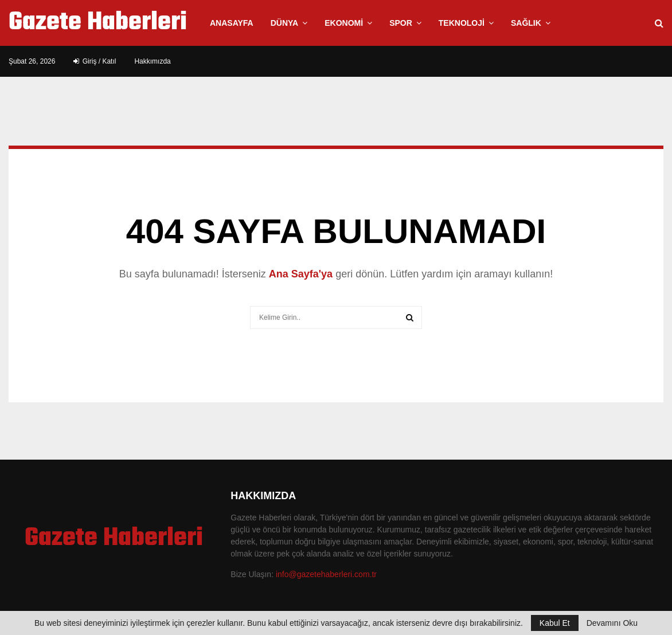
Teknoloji (462, 23)
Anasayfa (232, 23)
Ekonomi (344, 23)
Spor (401, 23)
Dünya (285, 23)
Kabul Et (555, 623)
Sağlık (526, 23)
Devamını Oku (612, 623)
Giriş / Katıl (95, 61)
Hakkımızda (152, 61)
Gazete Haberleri (98, 23)
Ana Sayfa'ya (301, 274)
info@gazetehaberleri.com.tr (326, 574)
